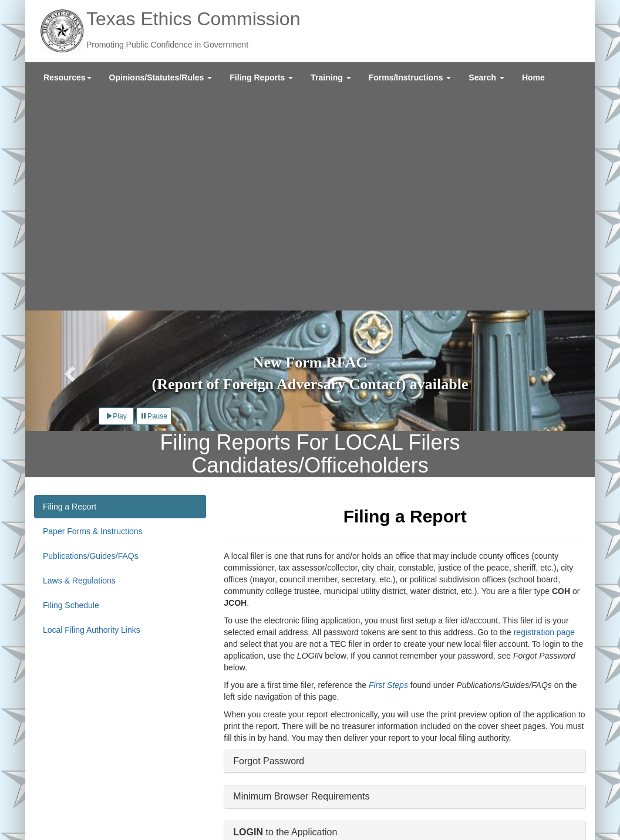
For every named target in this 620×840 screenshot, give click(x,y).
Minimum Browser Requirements (301, 578)
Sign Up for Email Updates (528, 790)
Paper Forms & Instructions (93, 313)
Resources (68, 77)
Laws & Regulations (79, 362)
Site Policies (138, 799)
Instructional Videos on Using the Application (326, 650)
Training (331, 77)
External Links (83, 799)
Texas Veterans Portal (141, 811)
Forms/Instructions (410, 77)
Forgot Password (269, 543)
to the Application (285, 614)
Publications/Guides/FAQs (91, 338)
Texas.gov (76, 811)
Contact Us (118, 787)
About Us (75, 787)
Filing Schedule (71, 387)
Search (486, 77)
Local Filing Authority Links (92, 411)
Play (116, 198)
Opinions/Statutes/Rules (161, 77)
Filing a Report (70, 288)
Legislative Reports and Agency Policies (218, 787)
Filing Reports (261, 77)
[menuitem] (68, 77)
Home (533, 77)
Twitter (490, 807)
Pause (154, 198)
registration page (544, 414)
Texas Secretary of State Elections (250, 811)
